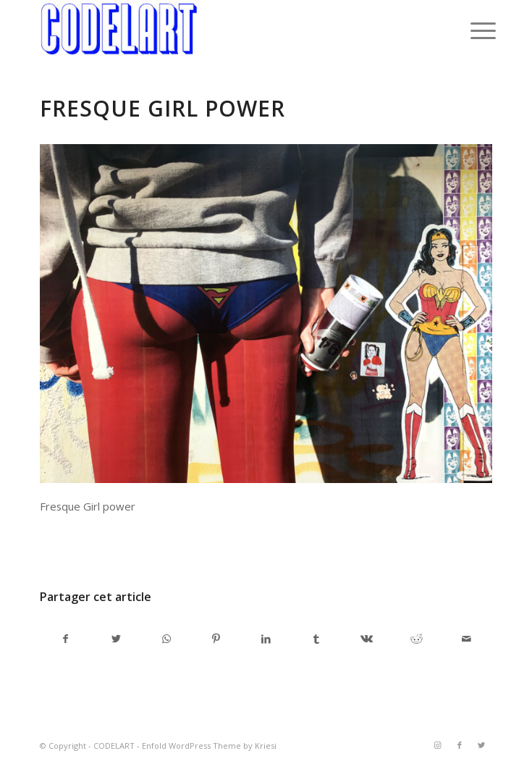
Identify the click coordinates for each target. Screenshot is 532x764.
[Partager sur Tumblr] (316, 639)
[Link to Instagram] (438, 745)
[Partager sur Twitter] (116, 639)
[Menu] (472, 30)
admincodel (157, 546)
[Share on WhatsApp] (166, 639)
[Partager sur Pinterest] (216, 639)
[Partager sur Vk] (366, 639)
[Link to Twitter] (481, 745)
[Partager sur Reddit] (416, 639)
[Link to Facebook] (460, 745)
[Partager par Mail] (467, 639)
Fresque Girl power (162, 108)
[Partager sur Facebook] (66, 639)
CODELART (114, 746)
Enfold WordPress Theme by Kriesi (209, 746)
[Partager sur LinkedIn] (266, 639)
